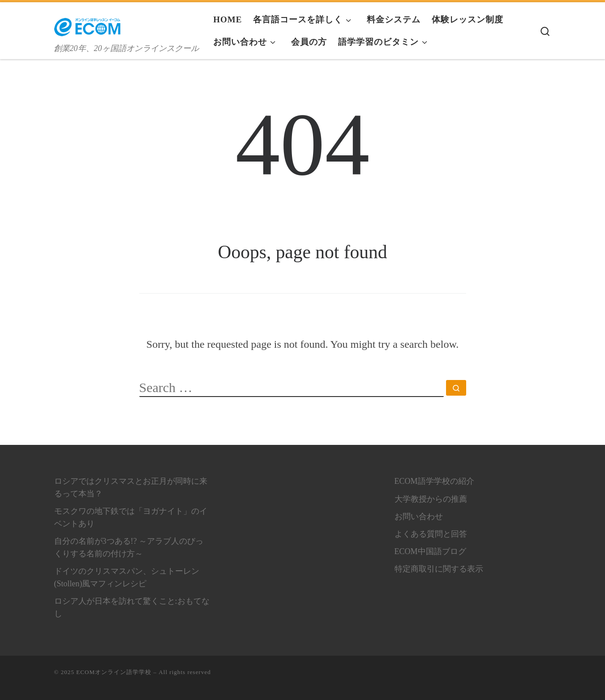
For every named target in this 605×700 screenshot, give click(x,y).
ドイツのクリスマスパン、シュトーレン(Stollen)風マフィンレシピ (127, 577)
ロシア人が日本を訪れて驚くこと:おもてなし (132, 607)
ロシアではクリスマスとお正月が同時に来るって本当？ (131, 487)
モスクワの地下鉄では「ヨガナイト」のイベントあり (131, 517)
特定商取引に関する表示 (439, 569)
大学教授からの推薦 (431, 499)
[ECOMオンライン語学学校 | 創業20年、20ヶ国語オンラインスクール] (88, 24)
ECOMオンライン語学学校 (114, 672)
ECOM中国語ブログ (430, 551)
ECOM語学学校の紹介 (434, 481)
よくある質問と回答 (431, 534)
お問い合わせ (419, 516)
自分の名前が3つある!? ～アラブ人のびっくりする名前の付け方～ (129, 547)
